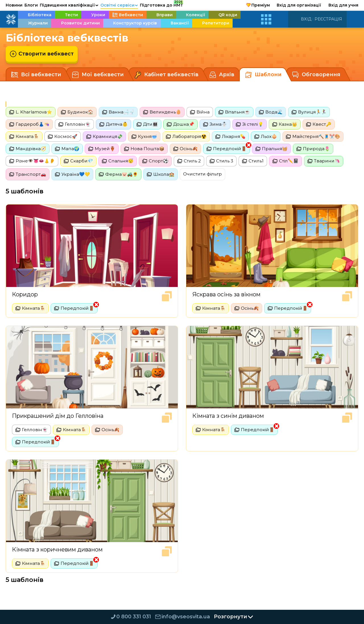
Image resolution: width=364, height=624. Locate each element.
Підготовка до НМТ (162, 4)
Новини (14, 5)
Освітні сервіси (119, 5)
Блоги (31, 5)
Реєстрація (328, 19)
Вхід (306, 19)
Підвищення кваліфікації (69, 5)
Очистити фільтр (208, 176)
